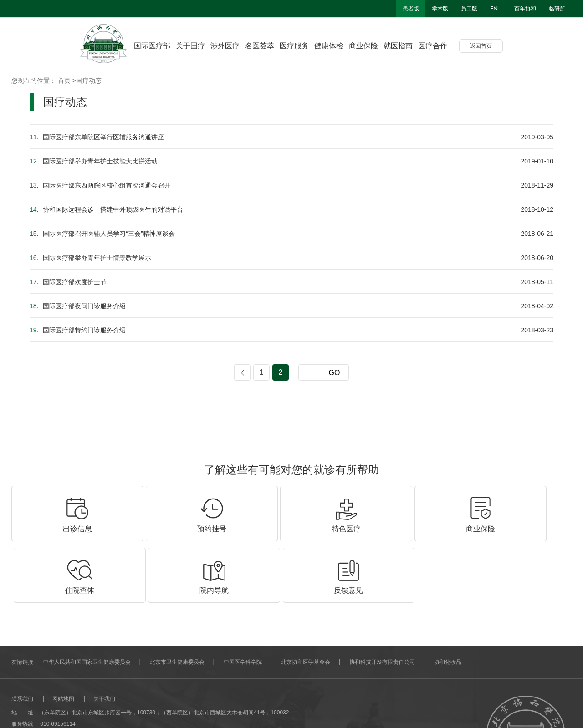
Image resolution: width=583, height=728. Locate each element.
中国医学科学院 (243, 600)
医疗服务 (301, 46)
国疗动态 (89, 81)
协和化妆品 (448, 600)
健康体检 (336, 46)
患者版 (411, 9)
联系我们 (22, 637)
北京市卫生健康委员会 (177, 600)
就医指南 (405, 46)
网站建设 (22, 708)
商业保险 (370, 46)
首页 (64, 81)
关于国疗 (197, 46)
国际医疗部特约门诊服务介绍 (78, 330)
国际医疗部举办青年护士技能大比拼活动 (94, 161)
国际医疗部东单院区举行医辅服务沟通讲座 (97, 137)
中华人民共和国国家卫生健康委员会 (87, 600)
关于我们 (104, 637)
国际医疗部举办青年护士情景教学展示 (90, 258)
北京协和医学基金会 (306, 600)
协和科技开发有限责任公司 (382, 600)
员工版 (469, 9)
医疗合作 (440, 46)
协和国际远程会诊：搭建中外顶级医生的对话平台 (106, 209)
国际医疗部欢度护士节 (68, 282)
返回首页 (488, 46)
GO (335, 373)
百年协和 (525, 9)
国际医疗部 (152, 46)
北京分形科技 (55, 708)
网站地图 (63, 637)
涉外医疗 (232, 46)
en (494, 9)
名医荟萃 (266, 46)
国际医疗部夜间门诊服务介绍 (78, 306)
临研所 (557, 9)
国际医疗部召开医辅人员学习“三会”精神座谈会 (102, 234)
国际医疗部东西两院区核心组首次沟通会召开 (100, 185)
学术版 (440, 9)
